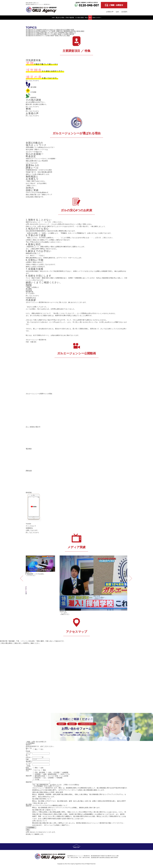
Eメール (37, 770)
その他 (37, 779)
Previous (21, 576)
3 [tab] (79, 619)
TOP (34, 18)
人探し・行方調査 (54, 772)
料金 (93, 18)
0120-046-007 (37, 826)
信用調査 (38, 774)
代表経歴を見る (31, 298)
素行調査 (31, 87)
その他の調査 (79, 18)
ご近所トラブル (65, 774)
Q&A (117, 12)
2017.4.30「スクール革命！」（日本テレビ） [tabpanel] (110, 577)
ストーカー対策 (53, 776)
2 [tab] (76, 619)
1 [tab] (74, 619)
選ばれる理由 (47, 18)
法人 (42, 749)
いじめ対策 (65, 776)
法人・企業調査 (49, 777)
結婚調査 (65, 772)
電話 (44, 770)
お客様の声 (110, 12)
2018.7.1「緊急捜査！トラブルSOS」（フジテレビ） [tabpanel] (40, 566)
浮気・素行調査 (40, 772)
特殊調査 (59, 777)
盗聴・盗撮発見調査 (50, 774)
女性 (42, 768)
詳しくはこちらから (32, 80)
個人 (36, 749)
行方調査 (31, 92)
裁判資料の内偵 (40, 776)
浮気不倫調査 (63, 18)
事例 (103, 18)
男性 (36, 768)
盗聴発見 (31, 97)
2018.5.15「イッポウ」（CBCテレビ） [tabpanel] (77, 585)
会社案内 (124, 12)
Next (130, 576)
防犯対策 (38, 777)
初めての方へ (116, 18)
